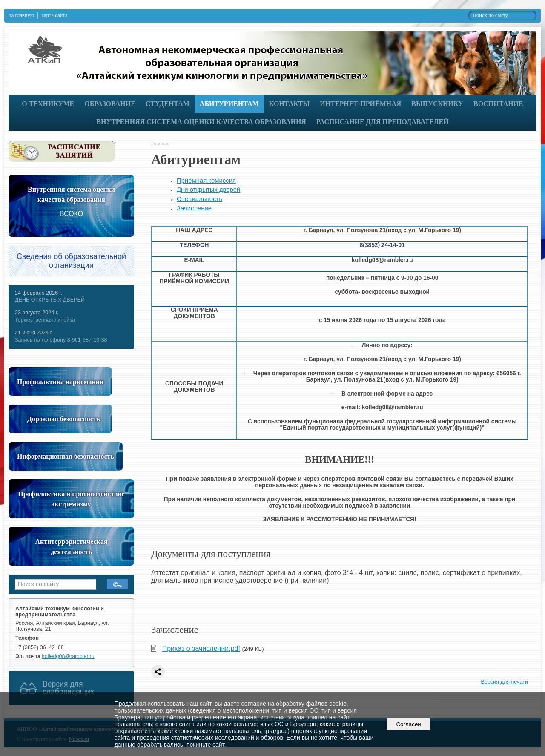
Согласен (409, 724)
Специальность (199, 199)
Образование (110, 104)
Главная (161, 144)
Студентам (168, 104)
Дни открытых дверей (208, 190)
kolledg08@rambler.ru (68, 656)
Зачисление (194, 208)
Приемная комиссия (206, 181)
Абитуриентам (229, 104)
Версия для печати (505, 682)
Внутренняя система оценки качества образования (201, 122)
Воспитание (498, 104)
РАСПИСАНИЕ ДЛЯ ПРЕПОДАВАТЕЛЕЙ (383, 122)
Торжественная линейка (45, 320)
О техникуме (48, 104)
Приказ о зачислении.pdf (201, 648)
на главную (21, 15)
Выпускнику (437, 104)
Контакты (290, 104)
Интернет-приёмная (360, 104)
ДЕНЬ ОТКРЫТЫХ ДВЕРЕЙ (50, 300)
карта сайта (54, 15)
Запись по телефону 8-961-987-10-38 (61, 340)
